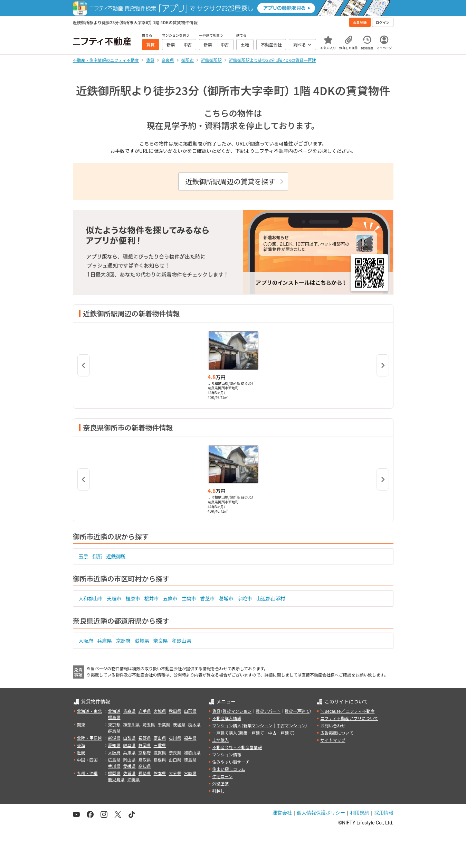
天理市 (114, 598)
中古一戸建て (280, 733)
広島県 (114, 760)
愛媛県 (130, 766)
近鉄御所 (116, 556)
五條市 (170, 598)
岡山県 (130, 760)
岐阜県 (130, 745)
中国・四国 (87, 760)
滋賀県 (142, 641)
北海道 (114, 711)
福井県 (190, 738)
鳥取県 (145, 760)
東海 (81, 745)
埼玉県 (149, 724)
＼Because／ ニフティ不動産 (347, 711)
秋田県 (175, 711)
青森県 (130, 711)
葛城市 (226, 598)
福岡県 (114, 773)
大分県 (175, 773)
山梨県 (130, 738)
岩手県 (145, 711)
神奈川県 (132, 724)
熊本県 (160, 773)
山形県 (190, 711)
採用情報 (384, 813)
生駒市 (189, 598)
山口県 (175, 760)
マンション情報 (227, 754)
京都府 (123, 641)
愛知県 (114, 745)
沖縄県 (134, 779)
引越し (218, 791)
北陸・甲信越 (89, 738)
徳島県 (190, 760)
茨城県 (179, 724)
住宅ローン (222, 776)
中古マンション (291, 725)
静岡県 (145, 745)
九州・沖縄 (87, 773)
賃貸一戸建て (297, 711)
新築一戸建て (251, 733)
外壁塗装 (220, 783)
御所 (97, 556)
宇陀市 (245, 598)
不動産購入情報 (227, 718)
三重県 (160, 745)
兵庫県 (105, 641)
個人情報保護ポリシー (321, 813)
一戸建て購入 (225, 733)
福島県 (114, 717)
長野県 (145, 738)
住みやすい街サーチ (231, 762)
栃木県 (194, 724)
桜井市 (152, 598)
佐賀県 (130, 773)
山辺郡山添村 (271, 598)
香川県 (114, 766)
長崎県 (145, 773)
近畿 (81, 752)
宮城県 (160, 711)
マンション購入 (227, 725)
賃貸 (216, 711)
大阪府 (86, 641)
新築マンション (258, 725)
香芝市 (208, 598)
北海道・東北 (89, 711)
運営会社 (282, 813)
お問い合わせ (333, 725)
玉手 (84, 556)
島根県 (160, 760)
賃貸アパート (268, 711)
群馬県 (114, 731)
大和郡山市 (91, 598)
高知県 (145, 766)
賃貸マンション (237, 711)
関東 (81, 724)
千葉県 (164, 724)
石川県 (175, 738)
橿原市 (133, 598)
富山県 (160, 738)
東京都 (114, 724)
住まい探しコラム (229, 769)
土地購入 (220, 740)
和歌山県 (182, 641)
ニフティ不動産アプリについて (349, 718)
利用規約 (360, 813)
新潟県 (114, 738)
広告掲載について (337, 733)
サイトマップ (333, 740)
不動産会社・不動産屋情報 (237, 747)
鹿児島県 (116, 779)
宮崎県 (190, 773)
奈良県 (161, 641)
